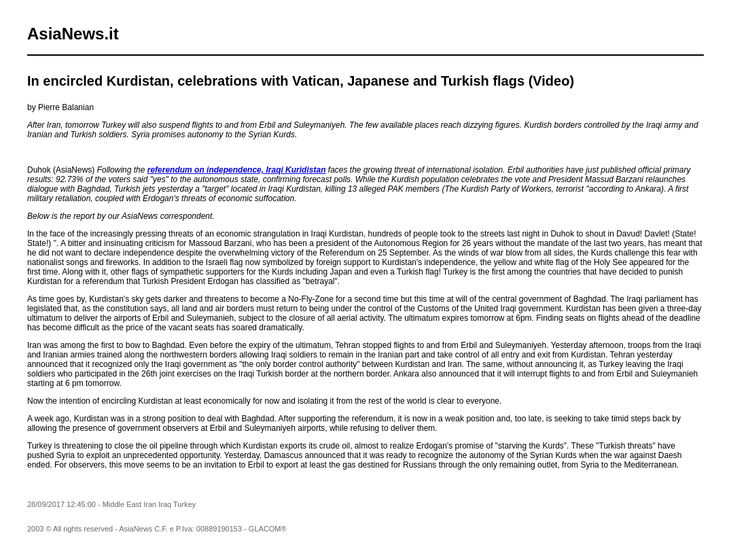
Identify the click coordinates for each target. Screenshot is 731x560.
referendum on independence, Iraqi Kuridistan (237, 170)
